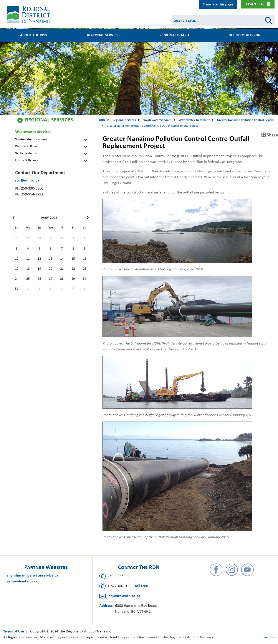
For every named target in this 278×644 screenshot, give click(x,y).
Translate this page (218, 4)
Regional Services (104, 35)
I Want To (255, 4)
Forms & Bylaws (26, 160)
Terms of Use (14, 631)
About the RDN (33, 35)
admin (270, 637)
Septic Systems (26, 153)
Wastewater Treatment (31, 140)
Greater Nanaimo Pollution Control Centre (245, 120)
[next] (87, 218)
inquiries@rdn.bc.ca (124, 596)
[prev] (15, 218)
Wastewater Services (33, 132)
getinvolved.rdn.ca (22, 581)
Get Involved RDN (245, 35)
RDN (102, 120)
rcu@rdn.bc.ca (27, 181)
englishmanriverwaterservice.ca (32, 576)
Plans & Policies (26, 146)
